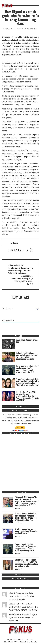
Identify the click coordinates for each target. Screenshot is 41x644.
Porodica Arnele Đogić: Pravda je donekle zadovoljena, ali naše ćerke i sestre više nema (20, 271)
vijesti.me (10, 92)
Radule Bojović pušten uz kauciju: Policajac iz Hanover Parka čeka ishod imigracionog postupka (27, 356)
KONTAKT (9, 642)
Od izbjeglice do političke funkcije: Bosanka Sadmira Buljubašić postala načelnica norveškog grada (27, 563)
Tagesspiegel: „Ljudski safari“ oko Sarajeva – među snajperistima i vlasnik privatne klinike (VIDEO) (27, 369)
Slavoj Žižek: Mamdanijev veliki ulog (27, 341)
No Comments (32, 29)
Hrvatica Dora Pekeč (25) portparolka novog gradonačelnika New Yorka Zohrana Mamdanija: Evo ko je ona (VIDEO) (27, 396)
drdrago (20, 29)
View (23, 599)
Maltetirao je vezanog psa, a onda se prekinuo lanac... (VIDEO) (22, 281)
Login (37, 309)
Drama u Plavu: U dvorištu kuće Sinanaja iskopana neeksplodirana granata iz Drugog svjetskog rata (26, 517)
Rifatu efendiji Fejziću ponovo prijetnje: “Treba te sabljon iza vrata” (26, 531)
